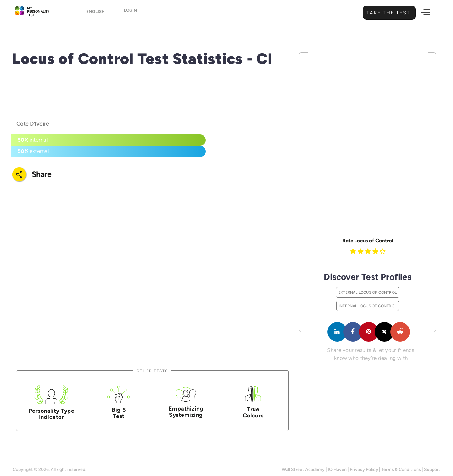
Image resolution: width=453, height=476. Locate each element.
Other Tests (152, 371)
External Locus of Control (368, 292)
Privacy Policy (364, 470)
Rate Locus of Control (368, 241)
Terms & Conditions (401, 470)
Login (136, 13)
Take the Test (388, 13)
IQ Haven (337, 470)
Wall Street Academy (303, 470)
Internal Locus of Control (368, 306)
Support (432, 470)
